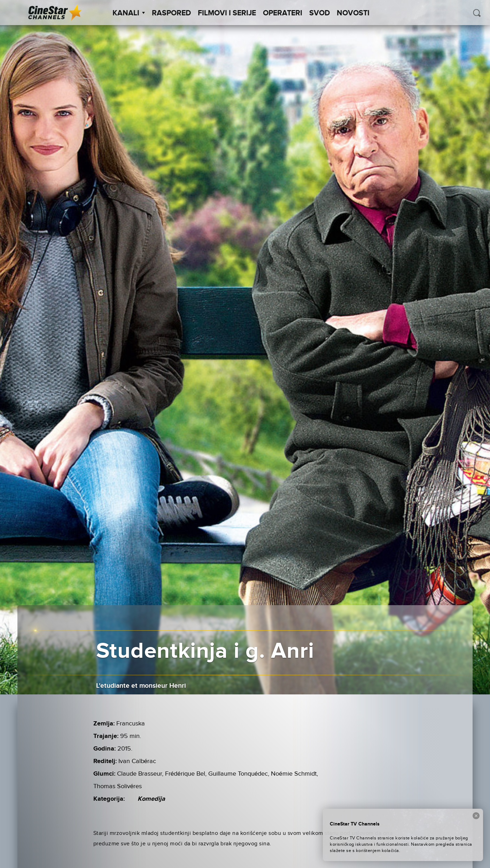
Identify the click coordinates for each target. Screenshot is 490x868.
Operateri (283, 13)
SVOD (320, 13)
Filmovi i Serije (227, 13)
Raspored (171, 13)
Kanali (129, 13)
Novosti (353, 13)
